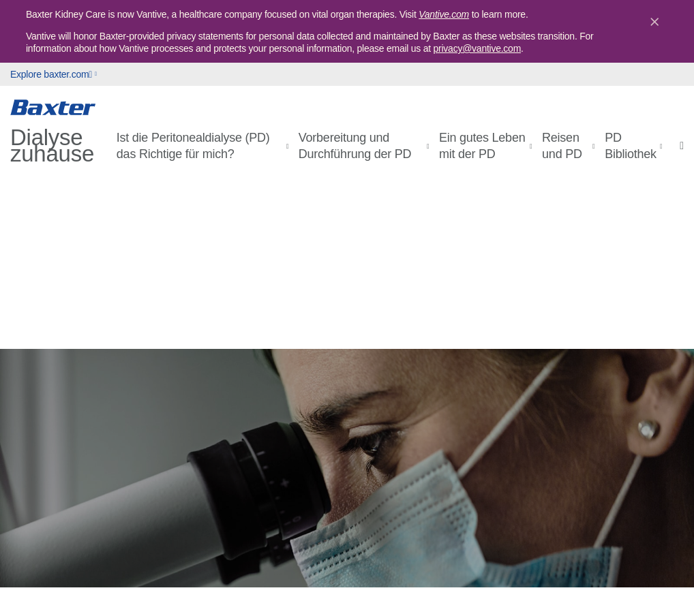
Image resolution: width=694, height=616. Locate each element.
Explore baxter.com (51, 74)
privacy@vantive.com (478, 48)
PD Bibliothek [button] (631, 146)
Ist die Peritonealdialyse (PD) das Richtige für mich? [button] (193, 146)
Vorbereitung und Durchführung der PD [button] (355, 146)
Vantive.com (444, 14)
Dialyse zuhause (52, 146)
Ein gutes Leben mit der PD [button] (482, 146)
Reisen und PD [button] (562, 146)
